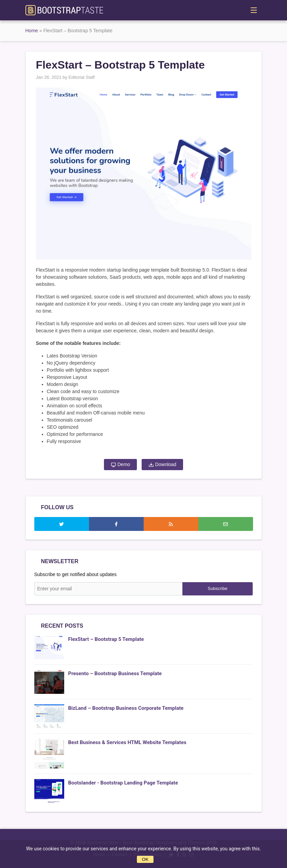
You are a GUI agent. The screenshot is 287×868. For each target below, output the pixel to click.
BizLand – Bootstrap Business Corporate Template (126, 708)
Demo (120, 465)
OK (145, 859)
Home (32, 31)
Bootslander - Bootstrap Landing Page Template (123, 783)
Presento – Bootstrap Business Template (115, 673)
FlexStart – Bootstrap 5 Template (106, 639)
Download (162, 465)
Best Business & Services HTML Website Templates (127, 742)
